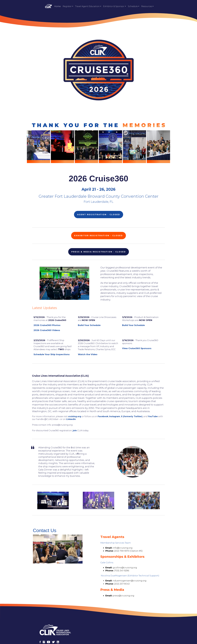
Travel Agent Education (87, 6)
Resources (147, 6)
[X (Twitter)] (55, 628)
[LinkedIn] (59, 628)
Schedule (133, 6)
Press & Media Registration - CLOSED (99, 246)
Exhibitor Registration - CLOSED (98, 230)
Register (67, 6)
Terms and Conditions (113, 634)
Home (57, 6)
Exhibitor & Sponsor (114, 6)
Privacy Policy (134, 634)
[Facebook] (41, 628)
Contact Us (150, 634)
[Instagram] (45, 628)
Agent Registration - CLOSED (99, 211)
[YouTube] (50, 628)
